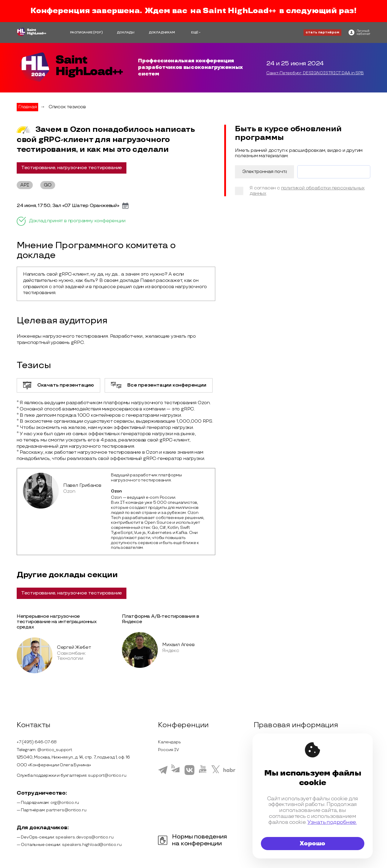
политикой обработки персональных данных (307, 191)
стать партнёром (322, 32)
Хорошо (312, 844)
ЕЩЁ (195, 33)
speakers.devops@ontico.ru (84, 837)
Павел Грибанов (82, 485)
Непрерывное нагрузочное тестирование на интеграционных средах (57, 622)
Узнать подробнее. (332, 822)
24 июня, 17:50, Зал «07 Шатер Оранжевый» (68, 206)
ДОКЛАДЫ (126, 33)
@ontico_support (55, 750)
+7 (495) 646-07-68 (37, 742)
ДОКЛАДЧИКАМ (162, 33)
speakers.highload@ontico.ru (92, 845)
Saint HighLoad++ (239, 11)
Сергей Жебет (74, 647)
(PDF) (98, 33)
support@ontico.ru (107, 775)
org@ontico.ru (65, 803)
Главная (28, 107)
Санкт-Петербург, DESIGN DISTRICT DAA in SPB (315, 73)
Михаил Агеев (178, 645)
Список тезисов (67, 107)
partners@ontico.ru (66, 810)
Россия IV (168, 750)
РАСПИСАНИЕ (81, 33)
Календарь (169, 742)
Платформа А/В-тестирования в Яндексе (160, 619)
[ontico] (359, 33)
